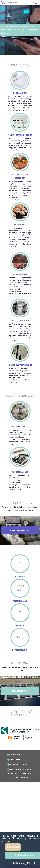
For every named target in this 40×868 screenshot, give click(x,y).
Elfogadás (13, 847)
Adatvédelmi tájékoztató (20, 777)
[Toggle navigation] (36, 3)
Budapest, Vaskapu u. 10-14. (21, 769)
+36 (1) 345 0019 (16, 759)
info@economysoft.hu (18, 764)
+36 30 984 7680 (16, 755)
